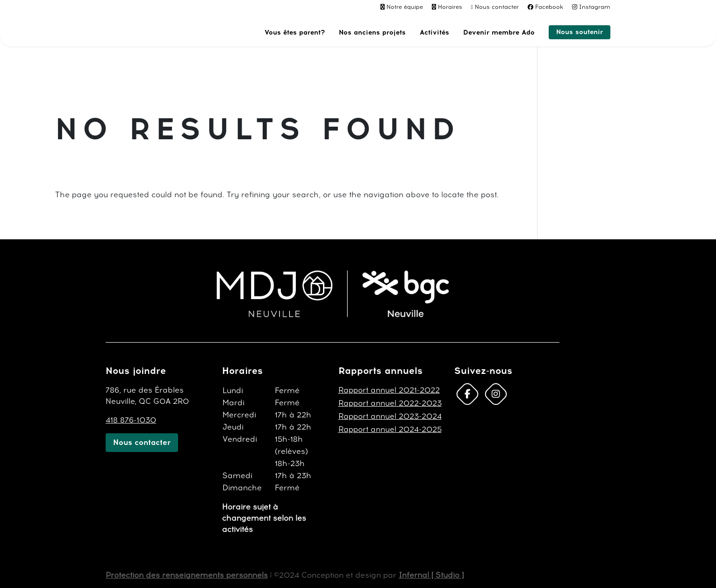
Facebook (549, 7)
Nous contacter (497, 7)
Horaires (450, 7)
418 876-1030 (131, 420)
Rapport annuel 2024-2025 (390, 429)
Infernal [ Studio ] (431, 575)
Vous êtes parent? (295, 33)
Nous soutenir (580, 32)
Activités (434, 33)
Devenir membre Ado (499, 33)
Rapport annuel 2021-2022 (389, 390)
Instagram (595, 7)
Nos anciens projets (372, 33)
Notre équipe (405, 7)
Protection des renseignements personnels (187, 575)
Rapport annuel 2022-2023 (390, 403)
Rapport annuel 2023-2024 (390, 416)
